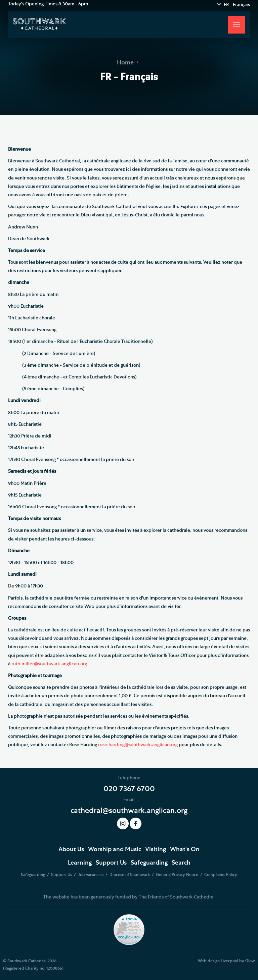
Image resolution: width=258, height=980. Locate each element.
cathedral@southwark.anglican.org (129, 811)
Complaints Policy (221, 875)
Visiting (156, 849)
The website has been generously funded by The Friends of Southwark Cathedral (129, 897)
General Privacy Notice (178, 875)
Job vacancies (91, 875)
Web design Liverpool (218, 961)
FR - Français (237, 5)
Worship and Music (115, 849)
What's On (185, 849)
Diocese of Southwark (130, 875)
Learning (80, 863)
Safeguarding (149, 863)
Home (125, 63)
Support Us (111, 863)
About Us (71, 849)
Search (181, 863)
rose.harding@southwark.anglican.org (138, 745)
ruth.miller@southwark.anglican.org (49, 664)
